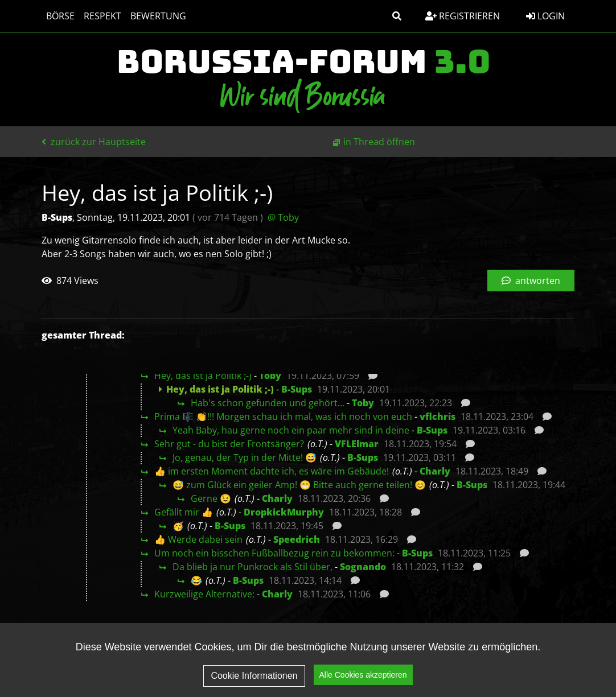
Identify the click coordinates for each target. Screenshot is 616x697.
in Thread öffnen (379, 142)
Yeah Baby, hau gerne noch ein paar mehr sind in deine (291, 430)
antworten (531, 281)
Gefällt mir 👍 (184, 512)
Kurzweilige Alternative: (204, 594)
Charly (435, 471)
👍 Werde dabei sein (198, 539)
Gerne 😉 (211, 498)
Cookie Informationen (254, 677)
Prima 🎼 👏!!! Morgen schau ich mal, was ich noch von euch (283, 416)
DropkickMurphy (284, 512)
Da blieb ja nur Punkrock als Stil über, (252, 567)
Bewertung (158, 16)
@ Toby (283, 217)
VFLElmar (357, 444)
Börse (60, 16)
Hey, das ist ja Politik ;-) (203, 376)
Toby (270, 376)
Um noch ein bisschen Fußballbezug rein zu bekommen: (274, 553)
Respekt (102, 16)
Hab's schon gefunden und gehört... (268, 403)
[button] (397, 16)
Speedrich (297, 539)
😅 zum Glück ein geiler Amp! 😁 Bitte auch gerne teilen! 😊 (299, 485)
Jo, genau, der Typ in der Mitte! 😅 (245, 457)
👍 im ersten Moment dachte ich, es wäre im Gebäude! (272, 471)
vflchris (438, 416)
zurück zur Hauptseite (94, 142)
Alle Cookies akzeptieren (363, 677)
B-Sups (297, 389)
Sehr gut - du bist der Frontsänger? (229, 444)
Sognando (363, 567)
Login (545, 16)
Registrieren (463, 16)
